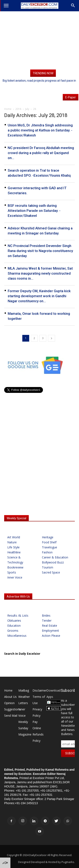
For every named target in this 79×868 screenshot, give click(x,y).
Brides (46, 615)
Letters (23, 703)
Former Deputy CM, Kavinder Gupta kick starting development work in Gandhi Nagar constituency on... (39, 296)
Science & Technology (15, 560)
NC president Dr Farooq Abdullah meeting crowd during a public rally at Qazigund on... (41, 153)
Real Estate (50, 626)
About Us (10, 697)
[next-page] (51, 338)
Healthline (14, 552)
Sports (12, 572)
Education (14, 626)
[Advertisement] (39, 40)
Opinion (9, 703)
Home (8, 690)
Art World (14, 537)
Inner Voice (15, 577)
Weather (24, 697)
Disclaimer (40, 690)
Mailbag (24, 690)
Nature (12, 542)
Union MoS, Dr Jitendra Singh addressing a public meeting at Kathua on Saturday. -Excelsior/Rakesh (40, 130)
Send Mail (11, 716)
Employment (50, 631)
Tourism (48, 567)
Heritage (48, 537)
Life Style (13, 547)
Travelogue (50, 547)
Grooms (13, 631)
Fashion (47, 552)
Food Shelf (49, 542)
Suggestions (12, 709)
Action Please (51, 636)
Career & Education (55, 557)
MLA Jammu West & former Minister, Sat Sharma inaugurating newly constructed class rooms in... (40, 273)
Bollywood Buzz (53, 562)
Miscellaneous (17, 636)
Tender (47, 620)
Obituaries (14, 620)
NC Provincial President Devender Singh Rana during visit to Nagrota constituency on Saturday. (40, 251)
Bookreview (15, 567)
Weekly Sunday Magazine (25, 728)
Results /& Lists (18, 615)
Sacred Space (51, 572)
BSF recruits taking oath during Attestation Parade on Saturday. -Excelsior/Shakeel (34, 211)
